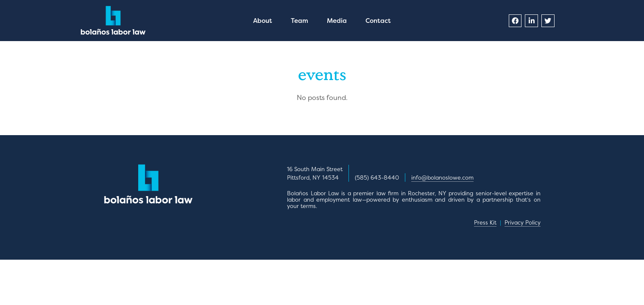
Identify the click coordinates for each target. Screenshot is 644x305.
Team (300, 21)
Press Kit (485, 222)
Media (337, 21)
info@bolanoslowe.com (442, 177)
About (263, 21)
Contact (378, 21)
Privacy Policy (523, 222)
